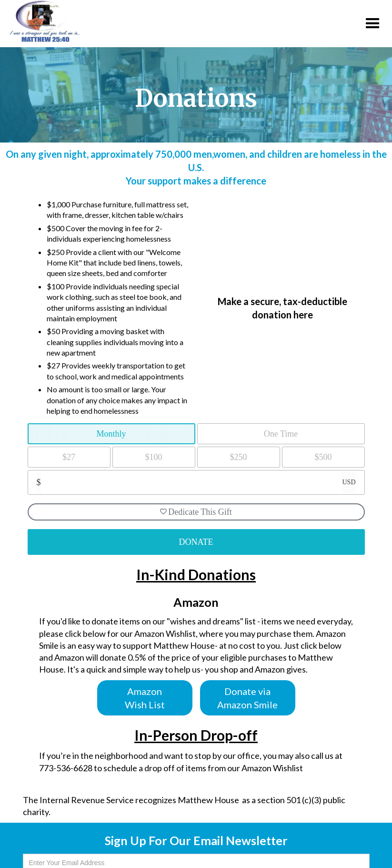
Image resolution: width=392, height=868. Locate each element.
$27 (69, 457)
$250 (239, 457)
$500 (323, 457)
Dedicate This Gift (196, 512)
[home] (40, 21)
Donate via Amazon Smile (247, 698)
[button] (373, 24)
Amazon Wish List (145, 698)
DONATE (196, 542)
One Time (281, 434)
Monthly (111, 434)
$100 (154, 457)
